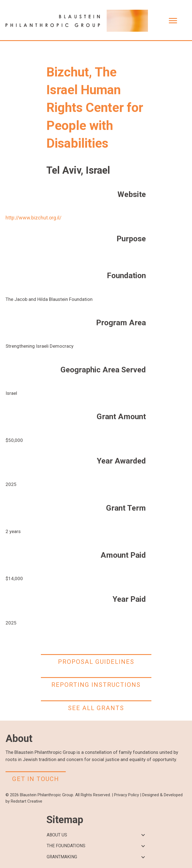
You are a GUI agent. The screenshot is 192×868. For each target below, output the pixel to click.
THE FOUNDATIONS (66, 846)
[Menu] (173, 21)
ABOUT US (57, 835)
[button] (143, 835)
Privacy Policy (127, 795)
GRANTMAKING (62, 857)
